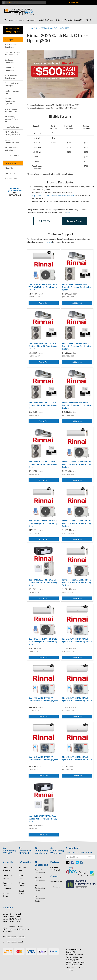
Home (31, 28)
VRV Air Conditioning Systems (10, 101)
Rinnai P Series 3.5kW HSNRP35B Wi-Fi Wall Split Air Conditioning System (77, 582)
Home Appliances (12, 127)
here (68, 212)
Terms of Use (22, 869)
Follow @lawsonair (15, 189)
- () (90, 20)
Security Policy (22, 892)
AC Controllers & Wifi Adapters (12, 149)
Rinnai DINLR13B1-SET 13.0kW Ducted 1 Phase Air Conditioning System (77, 346)
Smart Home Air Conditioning (11, 77)
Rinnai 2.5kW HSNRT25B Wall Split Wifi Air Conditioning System (77, 758)
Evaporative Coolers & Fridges (12, 141)
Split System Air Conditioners (11, 46)
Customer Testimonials (55, 869)
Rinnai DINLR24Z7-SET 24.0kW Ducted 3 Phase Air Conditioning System (43, 819)
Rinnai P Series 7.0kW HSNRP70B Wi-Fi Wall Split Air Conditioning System (43, 523)
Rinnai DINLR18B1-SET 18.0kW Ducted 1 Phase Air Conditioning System (77, 287)
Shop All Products (12, 155)
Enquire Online (11, 178)
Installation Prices (47, 20)
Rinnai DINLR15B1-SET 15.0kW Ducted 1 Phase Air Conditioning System (43, 346)
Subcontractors (56, 881)
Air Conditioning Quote (40, 898)
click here (48, 242)
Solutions (21, 20)
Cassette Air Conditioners (10, 69)
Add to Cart (44, 303)
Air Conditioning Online (40, 888)
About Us (9, 168)
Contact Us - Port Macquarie (8, 886)
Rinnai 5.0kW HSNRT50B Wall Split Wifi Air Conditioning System (77, 699)
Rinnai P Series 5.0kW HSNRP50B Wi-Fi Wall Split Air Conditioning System (43, 287)
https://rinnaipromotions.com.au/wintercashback (53, 195)
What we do (9, 20)
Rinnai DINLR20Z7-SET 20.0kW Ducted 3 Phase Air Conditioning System (43, 582)
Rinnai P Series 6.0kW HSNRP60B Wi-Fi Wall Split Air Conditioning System (77, 523)
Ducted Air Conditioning (40, 871)
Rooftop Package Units (12, 92)
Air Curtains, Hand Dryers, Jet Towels (12, 133)
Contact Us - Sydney (8, 876)
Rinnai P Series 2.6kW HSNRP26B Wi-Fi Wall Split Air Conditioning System (43, 642)
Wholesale (32, 20)
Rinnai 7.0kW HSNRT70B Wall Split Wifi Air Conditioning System (44, 699)
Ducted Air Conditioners (10, 61)
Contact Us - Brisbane (8, 869)
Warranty (68, 20)
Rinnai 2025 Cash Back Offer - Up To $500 (52, 28)
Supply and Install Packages (12, 84)
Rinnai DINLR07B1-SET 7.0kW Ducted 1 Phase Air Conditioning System (43, 464)
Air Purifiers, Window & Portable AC (13, 119)
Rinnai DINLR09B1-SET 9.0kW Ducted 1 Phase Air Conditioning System (77, 405)
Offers (60, 20)
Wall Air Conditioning (40, 879)
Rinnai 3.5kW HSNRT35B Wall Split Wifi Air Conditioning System (44, 758)
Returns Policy (11, 173)
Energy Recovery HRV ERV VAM (12, 110)
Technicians (55, 887)
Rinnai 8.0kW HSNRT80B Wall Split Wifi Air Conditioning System (77, 640)
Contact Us (79, 20)
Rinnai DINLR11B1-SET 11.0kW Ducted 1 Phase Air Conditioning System (43, 405)
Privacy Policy (22, 876)
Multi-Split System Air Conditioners (12, 53)
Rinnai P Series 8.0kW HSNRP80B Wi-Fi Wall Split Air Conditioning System (77, 464)
